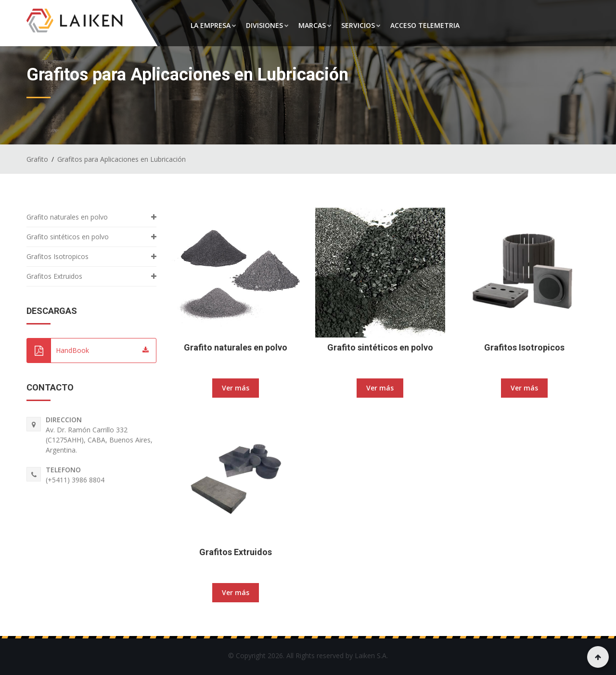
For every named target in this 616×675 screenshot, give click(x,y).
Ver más (236, 388)
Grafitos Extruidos (236, 552)
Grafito (37, 159)
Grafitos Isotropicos (524, 347)
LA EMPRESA (213, 25)
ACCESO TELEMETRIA (425, 25)
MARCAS (315, 25)
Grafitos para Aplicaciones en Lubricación (122, 159)
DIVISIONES (267, 25)
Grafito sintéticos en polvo (380, 347)
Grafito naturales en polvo (236, 347)
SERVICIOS (361, 25)
